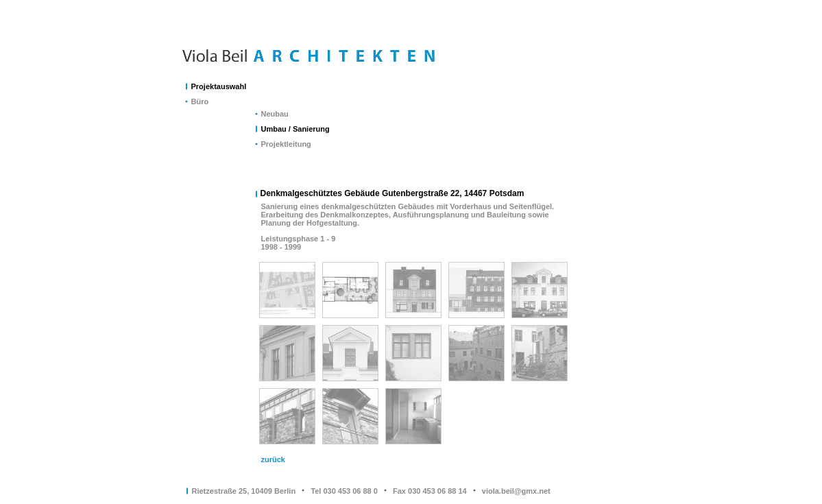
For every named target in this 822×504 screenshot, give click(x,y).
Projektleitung (286, 144)
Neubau (275, 114)
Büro (200, 101)
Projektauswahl (219, 86)
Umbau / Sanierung (295, 129)
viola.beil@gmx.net (516, 491)
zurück (273, 459)
